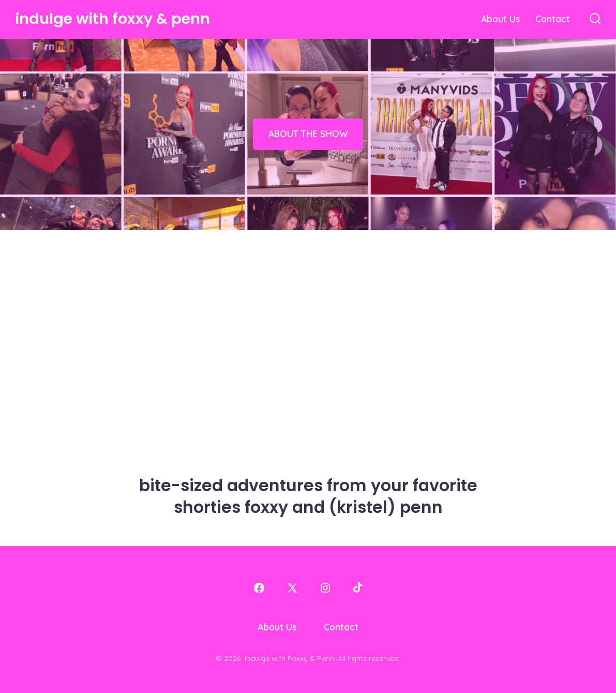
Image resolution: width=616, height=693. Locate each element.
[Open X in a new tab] (292, 588)
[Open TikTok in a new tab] (357, 588)
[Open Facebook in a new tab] (259, 588)
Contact (553, 19)
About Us (501, 19)
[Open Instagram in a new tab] (325, 588)
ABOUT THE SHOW (308, 134)
